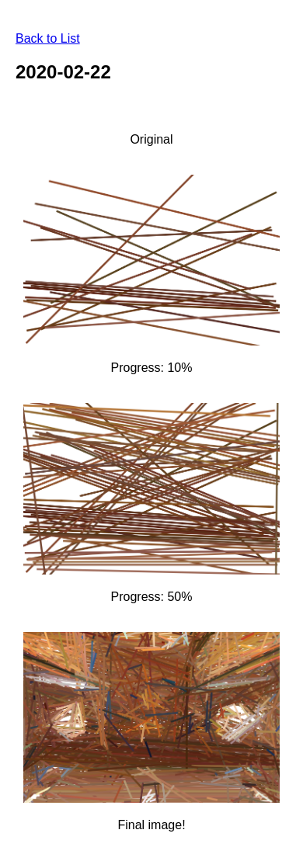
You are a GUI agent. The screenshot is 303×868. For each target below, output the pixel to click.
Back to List (48, 38)
